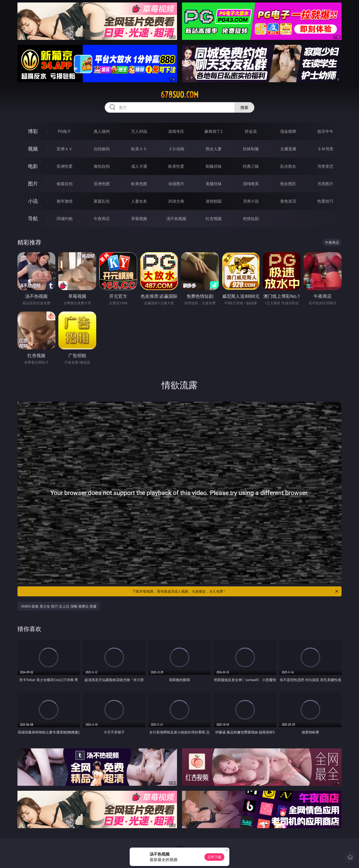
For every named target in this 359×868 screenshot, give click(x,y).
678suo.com (179, 95)
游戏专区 (176, 131)
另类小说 (251, 201)
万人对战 (139, 131)
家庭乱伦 (102, 201)
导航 (33, 218)
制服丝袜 (214, 166)
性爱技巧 (325, 201)
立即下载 (214, 857)
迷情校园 (214, 201)
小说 (33, 201)
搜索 (244, 107)
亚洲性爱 (65, 166)
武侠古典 (176, 201)
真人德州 (102, 131)
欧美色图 (139, 184)
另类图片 (325, 184)
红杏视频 (214, 219)
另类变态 (325, 166)
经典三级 (251, 166)
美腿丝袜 (214, 184)
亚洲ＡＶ (65, 149)
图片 (33, 184)
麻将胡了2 (214, 131)
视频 (33, 149)
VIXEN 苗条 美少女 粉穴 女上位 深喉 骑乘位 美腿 (59, 606)
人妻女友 (139, 201)
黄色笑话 (288, 201)
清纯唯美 (251, 184)
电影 (33, 166)
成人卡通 (139, 166)
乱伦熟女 (288, 166)
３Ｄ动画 (176, 149)
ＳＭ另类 (325, 149)
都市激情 (65, 201)
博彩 (33, 131)
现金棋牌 (288, 131)
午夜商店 (102, 219)
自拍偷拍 (102, 149)
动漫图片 (176, 184)
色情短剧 (251, 219)
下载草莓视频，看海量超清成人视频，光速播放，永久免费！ (236, 591)
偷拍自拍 (102, 166)
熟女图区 (288, 184)
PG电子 (64, 131)
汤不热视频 (176, 219)
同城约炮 (65, 219)
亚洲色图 (102, 184)
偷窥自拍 (65, 184)
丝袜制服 (251, 149)
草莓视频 (139, 219)
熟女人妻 (214, 149)
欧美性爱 (176, 166)
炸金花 (251, 131)
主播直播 (288, 149)
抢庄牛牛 (325, 131)
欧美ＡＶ (139, 149)
